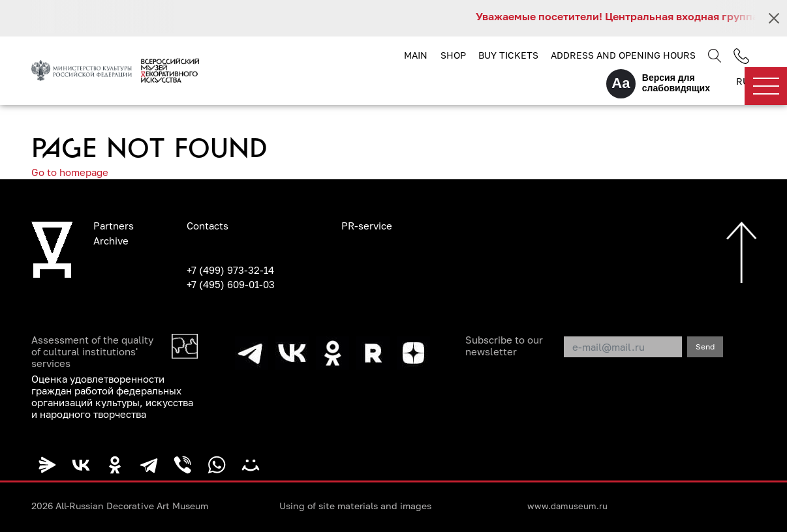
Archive (111, 241)
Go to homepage (70, 172)
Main (416, 55)
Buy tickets (508, 55)
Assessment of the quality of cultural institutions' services (92, 351)
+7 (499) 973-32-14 (230, 270)
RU (743, 81)
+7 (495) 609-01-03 (231, 284)
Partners (114, 226)
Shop (453, 55)
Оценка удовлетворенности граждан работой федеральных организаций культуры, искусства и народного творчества (112, 396)
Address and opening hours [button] (623, 55)
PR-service (367, 226)
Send (705, 347)
